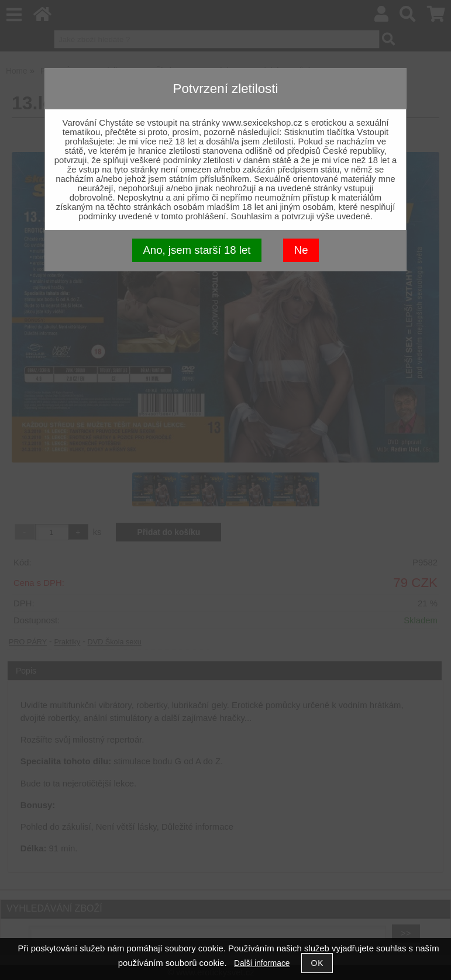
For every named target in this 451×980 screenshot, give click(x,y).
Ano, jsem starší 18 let (197, 250)
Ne (301, 250)
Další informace (262, 963)
